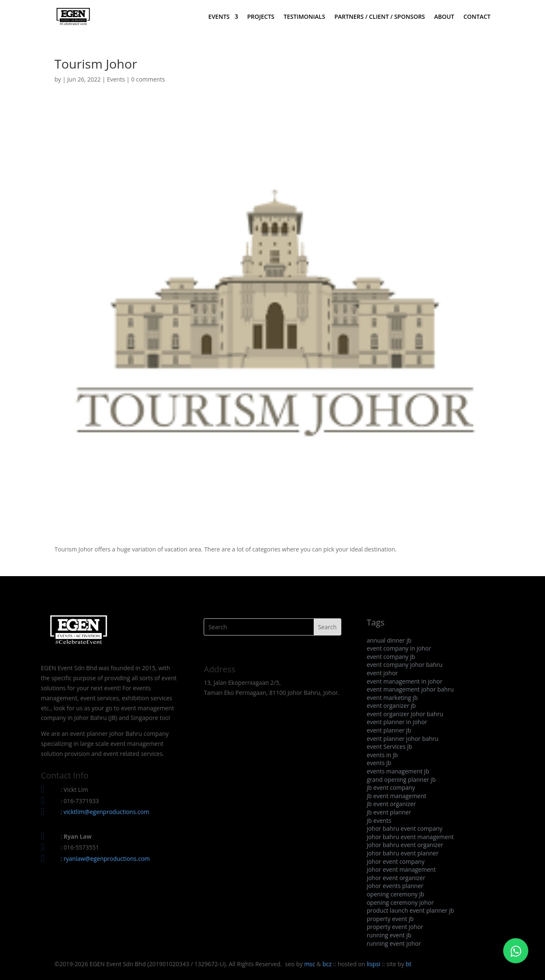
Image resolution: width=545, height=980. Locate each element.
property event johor (395, 927)
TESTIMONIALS (304, 17)
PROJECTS (261, 17)
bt (409, 964)
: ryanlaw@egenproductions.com (105, 859)
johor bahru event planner (403, 853)
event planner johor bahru (403, 739)
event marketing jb (392, 698)
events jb (379, 763)
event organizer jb (391, 706)
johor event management (401, 869)
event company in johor (399, 648)
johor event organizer (396, 878)
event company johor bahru (405, 665)
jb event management (397, 796)
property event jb (390, 919)
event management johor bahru (410, 689)
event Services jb (390, 746)
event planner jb (389, 730)
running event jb (389, 935)
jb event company (391, 787)
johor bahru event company (405, 828)
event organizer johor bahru (405, 714)
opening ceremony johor (400, 902)
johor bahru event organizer (405, 845)
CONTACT (477, 17)
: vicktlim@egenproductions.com (105, 812)
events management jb (398, 771)
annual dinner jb (389, 640)
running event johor (394, 943)
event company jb (391, 657)
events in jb (382, 755)
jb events (379, 820)
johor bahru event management (410, 837)
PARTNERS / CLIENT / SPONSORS (380, 17)
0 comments (148, 79)
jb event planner (389, 812)
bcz (327, 964)
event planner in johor (397, 722)
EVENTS (219, 17)
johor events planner (395, 886)
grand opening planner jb (401, 780)
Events (116, 79)
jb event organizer (391, 804)
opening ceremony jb (396, 894)
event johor (383, 673)
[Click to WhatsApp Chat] (516, 951)
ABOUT (444, 17)
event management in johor (405, 681)
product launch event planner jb (411, 910)
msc (310, 964)
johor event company (396, 861)
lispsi (374, 964)
